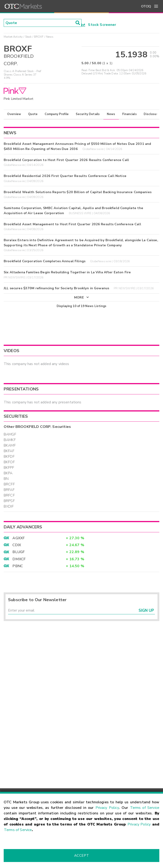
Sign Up (146, 611)
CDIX (17, 545)
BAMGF (10, 434)
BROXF (39, 37)
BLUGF (19, 552)
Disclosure (151, 114)
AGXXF (19, 538)
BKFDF (9, 457)
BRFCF (9, 495)
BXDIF (9, 506)
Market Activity (13, 37)
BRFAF (9, 490)
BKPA (8, 473)
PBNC (18, 566)
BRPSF (9, 501)
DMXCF (19, 559)
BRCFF (9, 484)
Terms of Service (145, 808)
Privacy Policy (107, 808)
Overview (14, 114)
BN (6, 479)
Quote (33, 114)
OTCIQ (146, 6)
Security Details (88, 114)
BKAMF (10, 445)
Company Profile (57, 114)
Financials (130, 114)
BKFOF (9, 462)
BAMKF (10, 440)
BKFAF (9, 451)
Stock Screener (99, 25)
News (111, 114)
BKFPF (9, 468)
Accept (81, 856)
